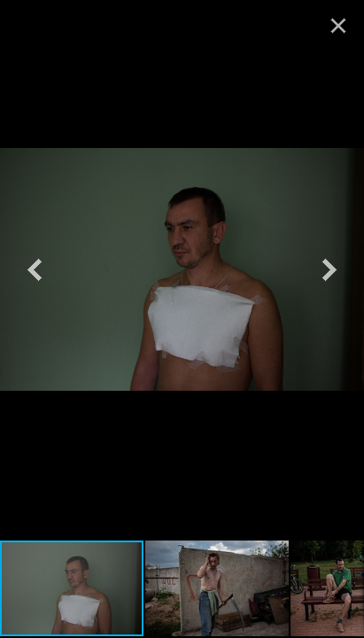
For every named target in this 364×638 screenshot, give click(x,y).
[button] (35, 269)
